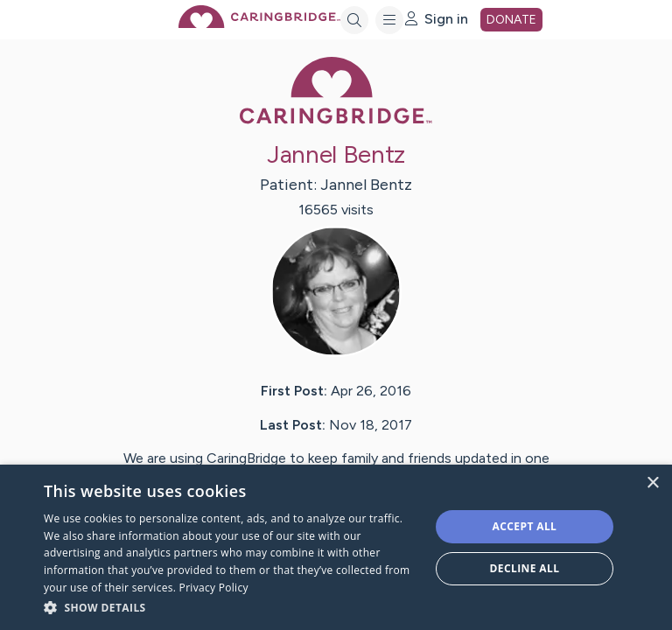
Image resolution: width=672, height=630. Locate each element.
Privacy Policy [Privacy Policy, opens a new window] (214, 588)
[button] (231, 607)
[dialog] (336, 547)
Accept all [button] (525, 526)
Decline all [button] (525, 568)
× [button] (652, 483)
